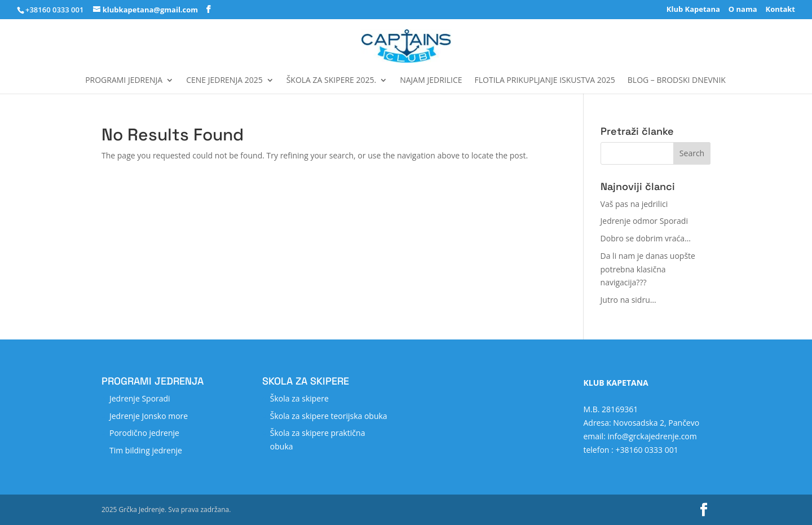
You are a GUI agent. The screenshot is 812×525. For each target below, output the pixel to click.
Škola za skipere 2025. (332, 81)
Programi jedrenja (124, 81)
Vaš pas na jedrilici (634, 204)
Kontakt (780, 10)
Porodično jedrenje (144, 433)
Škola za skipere (299, 398)
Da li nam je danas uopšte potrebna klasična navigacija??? (648, 269)
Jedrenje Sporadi (140, 398)
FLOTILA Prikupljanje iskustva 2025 (545, 81)
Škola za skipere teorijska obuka (329, 416)
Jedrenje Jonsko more (149, 416)
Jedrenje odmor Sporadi (644, 221)
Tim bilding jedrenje (146, 450)
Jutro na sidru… (628, 300)
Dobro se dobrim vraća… (646, 238)
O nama (743, 10)
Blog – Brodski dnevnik (677, 81)
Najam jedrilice (431, 81)
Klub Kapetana (693, 10)
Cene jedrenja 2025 (224, 81)
